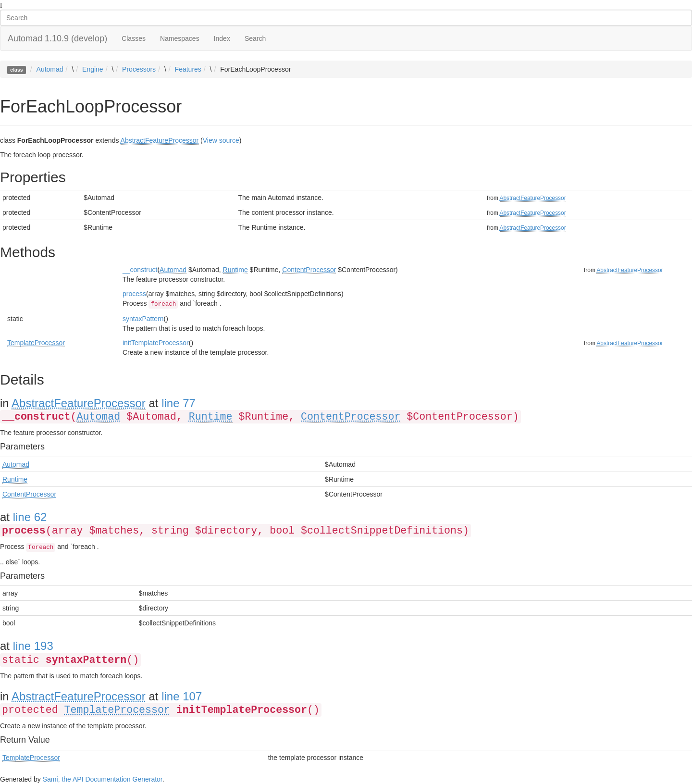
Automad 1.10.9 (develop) (57, 38)
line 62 (30, 517)
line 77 (179, 403)
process (134, 294)
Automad (50, 69)
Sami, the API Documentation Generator (103, 779)
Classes (134, 38)
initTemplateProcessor (156, 343)
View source (221, 140)
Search (255, 38)
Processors (139, 69)
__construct (140, 270)
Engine (93, 69)
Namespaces (180, 38)
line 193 (33, 646)
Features (188, 69)
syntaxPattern (143, 319)
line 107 (182, 696)
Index (222, 38)
